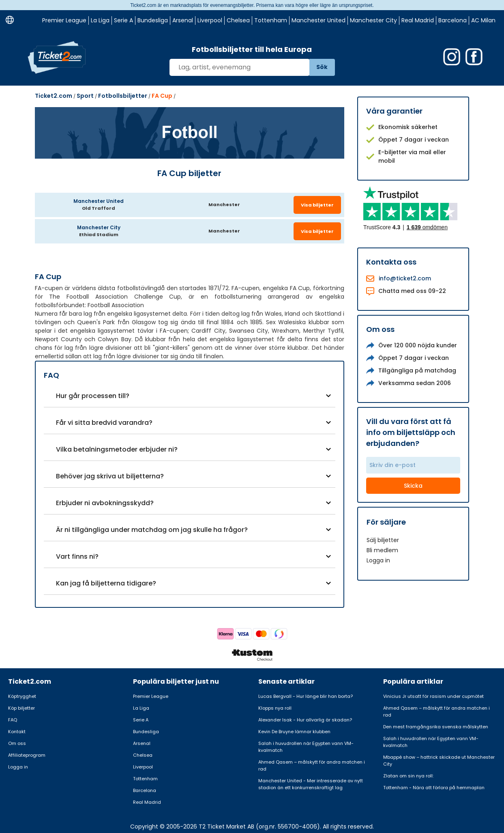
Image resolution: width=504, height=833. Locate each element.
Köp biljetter (21, 708)
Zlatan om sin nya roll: (408, 776)
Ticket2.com (54, 96)
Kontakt (17, 732)
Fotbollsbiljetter (123, 96)
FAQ (13, 720)
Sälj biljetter (383, 540)
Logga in (378, 560)
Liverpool (210, 20)
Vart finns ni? (77, 556)
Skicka (413, 486)
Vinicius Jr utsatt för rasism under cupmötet (433, 696)
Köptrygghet (22, 696)
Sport (85, 96)
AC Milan (483, 20)
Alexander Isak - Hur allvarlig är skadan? (305, 720)
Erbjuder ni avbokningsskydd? (105, 503)
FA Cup (162, 96)
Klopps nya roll (275, 708)
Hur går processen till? (93, 396)
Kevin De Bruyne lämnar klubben (294, 732)
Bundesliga (153, 20)
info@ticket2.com (405, 278)
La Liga (100, 20)
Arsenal (183, 20)
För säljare (386, 522)
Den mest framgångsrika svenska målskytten (436, 727)
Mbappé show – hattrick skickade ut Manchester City (439, 761)
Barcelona (453, 20)
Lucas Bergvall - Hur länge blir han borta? (306, 696)
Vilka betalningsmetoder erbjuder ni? (117, 449)
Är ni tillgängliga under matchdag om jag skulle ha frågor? (152, 530)
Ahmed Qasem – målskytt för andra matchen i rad (312, 765)
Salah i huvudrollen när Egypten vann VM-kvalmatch (306, 747)
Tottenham (271, 20)
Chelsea (238, 20)
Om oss (17, 743)
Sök (322, 67)
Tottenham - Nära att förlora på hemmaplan (434, 788)
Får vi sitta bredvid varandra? (104, 423)
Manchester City (373, 20)
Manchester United (318, 20)
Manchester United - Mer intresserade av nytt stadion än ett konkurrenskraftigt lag (311, 784)
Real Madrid (418, 20)
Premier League (64, 20)
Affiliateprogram (27, 755)
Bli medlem (382, 550)
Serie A (123, 20)
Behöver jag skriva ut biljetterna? (110, 476)
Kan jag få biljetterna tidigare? (106, 583)
